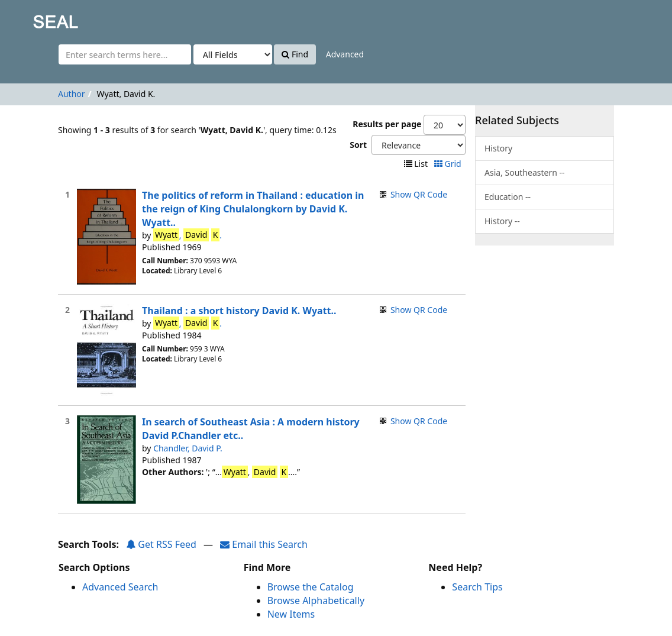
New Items (291, 614)
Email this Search (264, 544)
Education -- (508, 197)
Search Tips (477, 587)
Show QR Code (419, 194)
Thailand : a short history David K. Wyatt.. (239, 311)
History (498, 148)
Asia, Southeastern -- (525, 172)
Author (72, 94)
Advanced (345, 54)
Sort (358, 145)
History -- (502, 221)
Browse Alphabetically (316, 601)
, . (188, 235)
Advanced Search (120, 587)
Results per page (387, 124)
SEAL (32, 18)
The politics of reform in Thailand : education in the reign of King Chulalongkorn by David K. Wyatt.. (253, 209)
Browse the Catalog (311, 587)
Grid (449, 164)
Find (295, 54)
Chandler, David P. (188, 448)
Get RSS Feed (161, 544)
